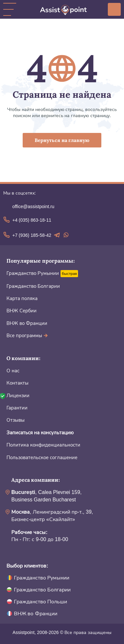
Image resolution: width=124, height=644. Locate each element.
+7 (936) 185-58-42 (32, 235)
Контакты (17, 383)
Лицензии (18, 395)
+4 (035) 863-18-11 (32, 220)
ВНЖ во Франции (27, 323)
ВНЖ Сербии (22, 311)
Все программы (27, 335)
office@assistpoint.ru (33, 206)
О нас (13, 371)
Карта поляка (22, 298)
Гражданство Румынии (33, 273)
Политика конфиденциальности (43, 445)
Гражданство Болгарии (33, 286)
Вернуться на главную (62, 140)
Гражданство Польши (40, 602)
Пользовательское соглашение (42, 457)
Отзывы (16, 420)
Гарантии (17, 408)
